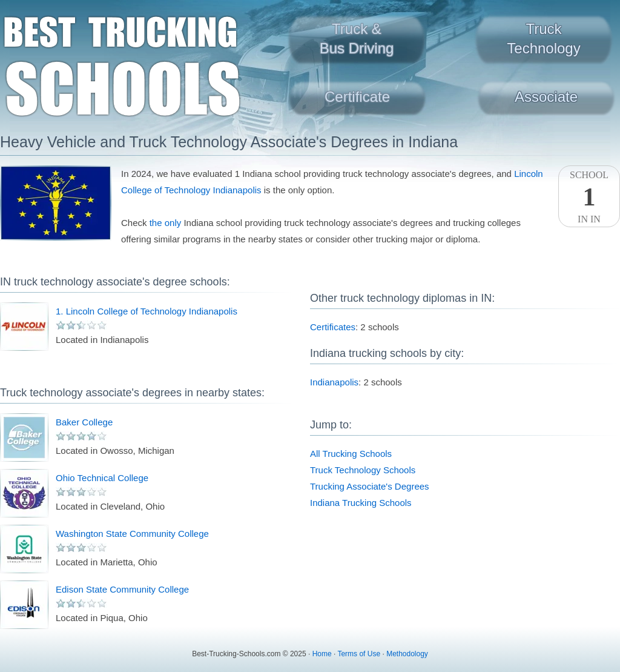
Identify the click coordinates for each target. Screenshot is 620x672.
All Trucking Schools (351, 454)
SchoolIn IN (589, 197)
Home (322, 654)
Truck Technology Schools (363, 470)
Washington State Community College (132, 534)
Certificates (333, 327)
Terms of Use (359, 654)
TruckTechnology (543, 38)
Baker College (84, 422)
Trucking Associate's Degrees (370, 486)
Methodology (407, 654)
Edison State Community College (122, 589)
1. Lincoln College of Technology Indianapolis (147, 311)
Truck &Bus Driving (357, 38)
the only (166, 223)
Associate (546, 97)
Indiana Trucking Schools (361, 503)
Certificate (357, 97)
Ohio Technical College (102, 478)
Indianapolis (334, 382)
